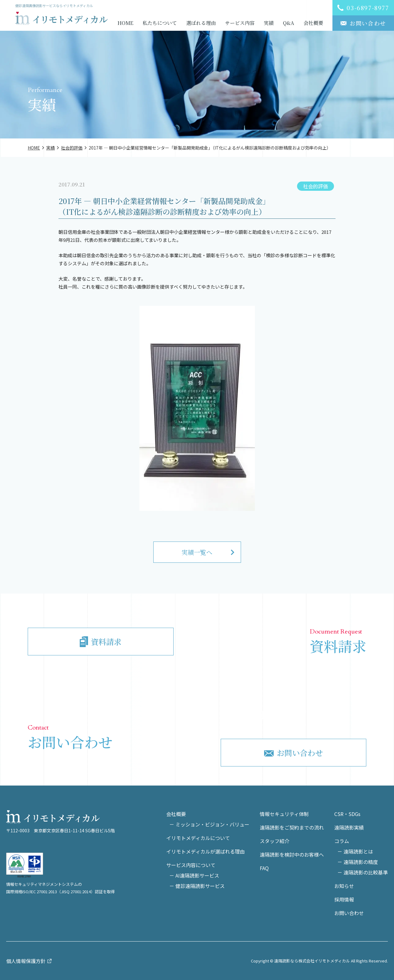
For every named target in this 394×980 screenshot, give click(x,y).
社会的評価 (316, 186)
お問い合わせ (349, 913)
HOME (125, 23)
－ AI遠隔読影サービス (194, 875)
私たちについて (160, 23)
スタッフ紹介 (275, 841)
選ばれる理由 (201, 23)
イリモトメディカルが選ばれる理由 (205, 851)
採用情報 (344, 899)
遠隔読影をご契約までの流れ (292, 827)
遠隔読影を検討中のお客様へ (292, 854)
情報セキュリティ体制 (284, 814)
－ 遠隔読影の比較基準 (363, 872)
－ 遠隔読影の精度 (358, 862)
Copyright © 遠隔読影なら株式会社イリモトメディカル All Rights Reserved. (319, 961)
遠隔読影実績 (349, 827)
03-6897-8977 (300, 715)
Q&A (289, 23)
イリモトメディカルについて (198, 838)
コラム (342, 841)
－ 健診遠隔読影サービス (197, 886)
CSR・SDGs (347, 814)
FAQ (264, 868)
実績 (269, 23)
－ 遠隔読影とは (355, 851)
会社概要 (313, 23)
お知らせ (344, 886)
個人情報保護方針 (26, 961)
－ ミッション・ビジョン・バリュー (209, 824)
